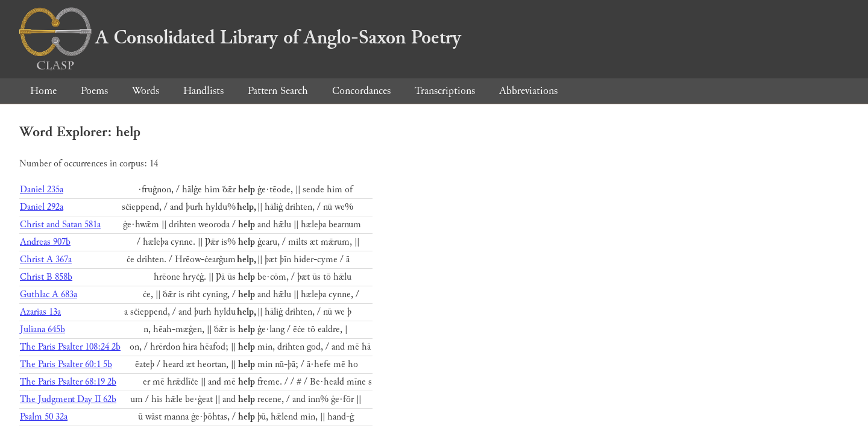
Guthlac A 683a (49, 294)
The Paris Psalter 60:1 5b (66, 364)
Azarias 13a (40, 312)
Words (146, 91)
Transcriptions (445, 91)
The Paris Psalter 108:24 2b (70, 347)
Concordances (361, 91)
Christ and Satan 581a (60, 225)
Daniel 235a (42, 190)
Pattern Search (278, 91)
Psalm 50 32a (44, 417)
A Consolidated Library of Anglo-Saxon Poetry (240, 37)
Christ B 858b (46, 277)
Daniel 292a (42, 207)
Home (43, 91)
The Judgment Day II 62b (68, 399)
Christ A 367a (46, 259)
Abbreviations (528, 91)
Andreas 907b (45, 242)
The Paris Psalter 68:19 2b (68, 382)
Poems (94, 91)
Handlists (203, 91)
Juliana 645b (42, 329)
